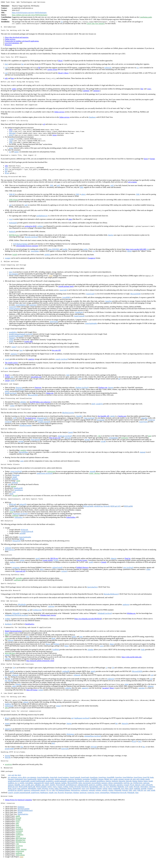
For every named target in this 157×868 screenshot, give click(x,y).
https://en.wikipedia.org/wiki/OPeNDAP (88, 624)
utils (6, 80)
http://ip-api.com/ (55, 442)
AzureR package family (66, 289)
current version (52, 71)
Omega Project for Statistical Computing (18, 808)
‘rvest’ (149, 90)
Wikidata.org (131, 619)
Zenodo (104, 567)
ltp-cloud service (31, 422)
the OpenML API (104, 420)
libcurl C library (63, 74)
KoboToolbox (71, 522)
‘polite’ (14, 90)
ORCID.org (54, 563)
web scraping (132, 184)
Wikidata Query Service (48, 621)
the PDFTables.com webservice (40, 406)
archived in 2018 (30, 229)
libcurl (60, 62)
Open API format (32, 696)
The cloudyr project (11, 366)
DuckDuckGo (30, 630)
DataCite (128, 563)
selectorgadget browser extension (27, 248)
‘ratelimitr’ (86, 92)
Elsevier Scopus (82, 565)
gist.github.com (36, 380)
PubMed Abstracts (82, 572)
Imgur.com (50, 397)
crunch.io (31, 362)
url (44, 126)
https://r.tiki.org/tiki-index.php (132, 663)
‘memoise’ (96, 92)
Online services (10, 40)
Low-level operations (12, 44)
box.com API (56, 353)
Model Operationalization (13, 637)
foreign (152, 161)
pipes (70, 222)
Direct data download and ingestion (17, 38)
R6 (39, 69)
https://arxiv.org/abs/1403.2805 (136, 252)
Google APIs (28, 345)
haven (146, 161)
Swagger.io (92, 261)
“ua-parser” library (108, 694)
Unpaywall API (20, 576)
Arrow (55, 137)
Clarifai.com (122, 420)
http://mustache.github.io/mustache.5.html (40, 667)
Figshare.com (103, 391)
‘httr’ (142, 90)
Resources (8, 46)
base (12, 80)
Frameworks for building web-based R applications (22, 42)
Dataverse (38, 391)
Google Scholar (48, 565)
